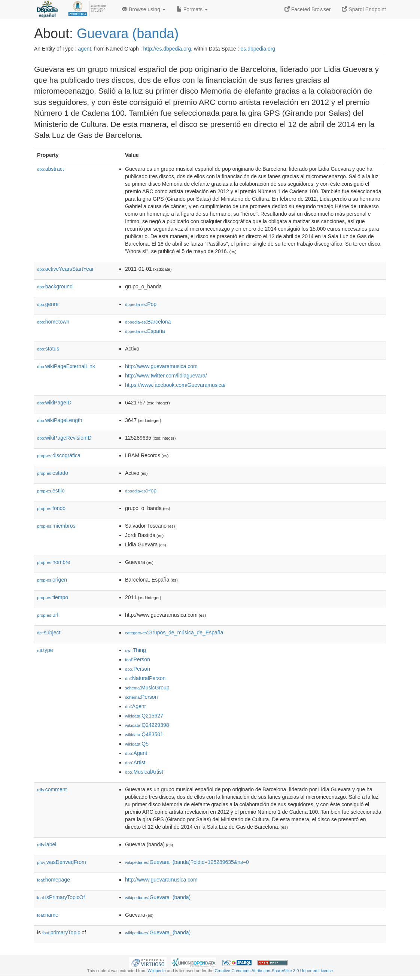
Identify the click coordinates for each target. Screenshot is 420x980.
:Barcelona (148, 322)
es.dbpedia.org (258, 49)
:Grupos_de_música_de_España (174, 632)
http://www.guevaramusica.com (161, 366)
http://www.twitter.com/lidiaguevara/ (166, 376)
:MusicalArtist (144, 772)
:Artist (135, 762)
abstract (51, 169)
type (45, 650)
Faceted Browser (308, 9)
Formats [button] (192, 9)
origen (52, 580)
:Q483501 (144, 734)
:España (145, 331)
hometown (53, 322)
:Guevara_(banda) (158, 897)
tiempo (53, 597)
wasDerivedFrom (62, 862)
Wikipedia (157, 971)
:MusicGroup (147, 688)
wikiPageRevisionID (64, 438)
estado (53, 473)
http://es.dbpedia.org (167, 49)
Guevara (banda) (128, 34)
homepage (54, 880)
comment (52, 789)
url (48, 615)
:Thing (136, 650)
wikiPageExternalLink (66, 366)
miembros (56, 526)
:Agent (135, 706)
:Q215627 (144, 716)
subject (49, 632)
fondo (51, 508)
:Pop (141, 304)
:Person (138, 659)
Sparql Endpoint (364, 9)
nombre (54, 562)
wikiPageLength (60, 420)
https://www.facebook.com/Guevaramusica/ (175, 385)
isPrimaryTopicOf (61, 897)
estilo (51, 491)
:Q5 (137, 744)
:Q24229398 (147, 725)
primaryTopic (61, 932)
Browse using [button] (144, 9)
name (48, 915)
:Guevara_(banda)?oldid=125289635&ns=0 (187, 862)
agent (84, 49)
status (48, 349)
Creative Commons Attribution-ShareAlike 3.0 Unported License (274, 971)
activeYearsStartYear (66, 269)
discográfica (59, 455)
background (55, 286)
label (47, 844)
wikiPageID (54, 403)
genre (48, 304)
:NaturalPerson (145, 678)
